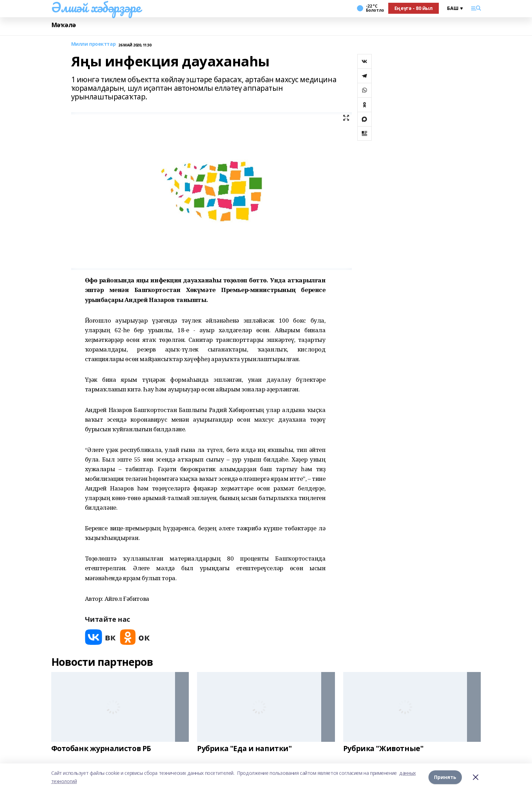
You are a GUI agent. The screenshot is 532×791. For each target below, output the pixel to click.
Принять (445, 777)
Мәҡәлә (64, 25)
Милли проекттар (94, 44)
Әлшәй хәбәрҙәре (96, 7)
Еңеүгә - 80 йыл (414, 8)
